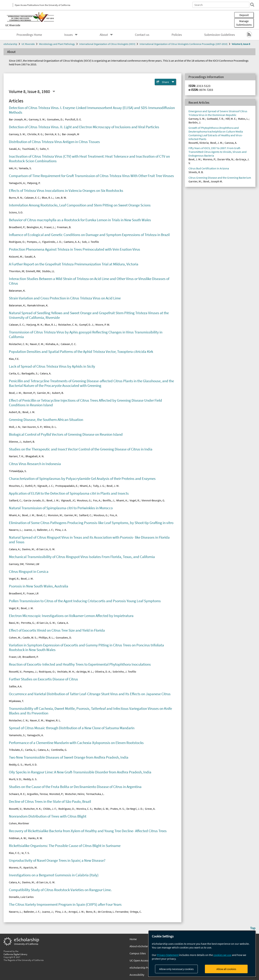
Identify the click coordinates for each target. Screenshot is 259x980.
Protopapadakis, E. (67, 486)
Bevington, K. (35, 227)
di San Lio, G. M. (46, 549)
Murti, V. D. (31, 764)
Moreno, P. (15, 867)
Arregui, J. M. (76, 912)
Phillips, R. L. (46, 637)
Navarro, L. (15, 530)
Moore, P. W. (103, 325)
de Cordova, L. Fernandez (113, 912)
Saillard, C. (15, 500)
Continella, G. (59, 750)
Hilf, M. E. (231, 119)
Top (253, 928)
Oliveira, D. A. (103, 672)
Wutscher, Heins (75, 794)
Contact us (142, 35)
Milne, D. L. (50, 427)
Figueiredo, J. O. (52, 242)
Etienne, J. (15, 442)
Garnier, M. (44, 393)
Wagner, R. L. (53, 720)
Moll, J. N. (15, 427)
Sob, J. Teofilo (90, 242)
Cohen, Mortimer (19, 823)
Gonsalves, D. (55, 119)
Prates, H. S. (117, 809)
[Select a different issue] (54, 92)
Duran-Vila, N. (226, 159)
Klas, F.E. (14, 359)
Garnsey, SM (16, 564)
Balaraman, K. (17, 291)
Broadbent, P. (17, 227)
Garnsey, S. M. (37, 119)
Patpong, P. (34, 183)
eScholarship (10, 44)
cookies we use (222, 955)
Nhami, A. (85, 486)
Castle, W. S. (30, 637)
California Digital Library (15, 954)
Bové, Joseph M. (213, 181)
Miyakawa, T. (16, 701)
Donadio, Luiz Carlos (21, 897)
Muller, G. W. (101, 809)
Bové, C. (41, 515)
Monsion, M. (55, 515)
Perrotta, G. (28, 623)
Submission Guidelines (220, 35)
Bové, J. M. (15, 393)
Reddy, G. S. (16, 764)
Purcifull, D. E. (73, 119)
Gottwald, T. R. (215, 119)
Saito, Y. (44, 149)
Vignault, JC (68, 500)
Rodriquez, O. (47, 672)
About (104, 35)
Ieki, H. (13, 168)
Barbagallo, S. (30, 373)
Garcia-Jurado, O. (34, 500)
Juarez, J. (29, 530)
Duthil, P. (30, 486)
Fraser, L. (50, 227)
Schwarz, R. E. (17, 794)
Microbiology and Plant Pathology (57, 44)
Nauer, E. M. (37, 344)
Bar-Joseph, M (71, 134)
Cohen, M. (15, 637)
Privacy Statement (168, 955)
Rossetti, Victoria (198, 143)
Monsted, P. (56, 794)
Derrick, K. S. (52, 134)
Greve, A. (150, 809)
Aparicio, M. (30, 867)
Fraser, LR (33, 593)
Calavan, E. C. (32, 198)
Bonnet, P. (29, 393)
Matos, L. (243, 119)
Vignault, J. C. (45, 486)
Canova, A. (231, 143)
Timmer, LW (32, 564)
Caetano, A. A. (72, 242)
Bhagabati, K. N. (35, 456)
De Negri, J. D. (135, 809)
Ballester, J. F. (45, 530)
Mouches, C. (16, 486)
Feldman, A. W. (18, 838)
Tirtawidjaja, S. (18, 471)
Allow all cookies (226, 969)
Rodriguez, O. (17, 242)
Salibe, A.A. (16, 686)
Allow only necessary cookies (176, 969)
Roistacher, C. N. (68, 325)
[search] (251, 5)
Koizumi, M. (16, 256)
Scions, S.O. (16, 212)
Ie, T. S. (26, 853)
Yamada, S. (25, 168)
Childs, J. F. (50, 809)
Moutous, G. (84, 500)
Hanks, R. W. (35, 838)
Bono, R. (91, 912)
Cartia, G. (14, 373)
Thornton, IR (16, 271)
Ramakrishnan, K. (38, 305)
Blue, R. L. (48, 198)
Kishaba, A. (52, 344)
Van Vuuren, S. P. (32, 427)
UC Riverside (13, 25)
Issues (69, 35)
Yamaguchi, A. (17, 183)
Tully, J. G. (99, 486)
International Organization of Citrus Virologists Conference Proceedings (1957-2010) (184, 44)
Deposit (244, 15)
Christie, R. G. (35, 134)
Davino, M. (28, 549)
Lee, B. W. (61, 198)
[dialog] (202, 954)
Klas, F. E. (14, 853)
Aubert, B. (58, 393)
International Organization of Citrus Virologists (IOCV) (107, 44)
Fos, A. (97, 500)
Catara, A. (46, 373)
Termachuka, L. (95, 794)
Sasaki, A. (15, 149)
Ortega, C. (136, 912)
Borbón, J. (195, 122)
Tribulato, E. (16, 750)
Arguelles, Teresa (37, 794)
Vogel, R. (135, 500)
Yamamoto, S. (17, 735)
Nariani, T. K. (16, 456)
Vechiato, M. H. (66, 672)
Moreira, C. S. (84, 809)
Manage (244, 23)
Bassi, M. (14, 623)
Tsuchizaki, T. (30, 149)
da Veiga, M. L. (85, 672)
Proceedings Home (29, 35)
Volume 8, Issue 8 (241, 44)
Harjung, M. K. (35, 325)
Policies (177, 35)
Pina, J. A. (61, 530)
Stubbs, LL (48, 271)
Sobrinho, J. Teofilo (124, 672)
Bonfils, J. (109, 500)
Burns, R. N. (16, 198)
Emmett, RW (33, 271)
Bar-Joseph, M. (18, 119)
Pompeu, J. (34, 242)
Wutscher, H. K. (32, 809)
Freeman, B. (64, 227)
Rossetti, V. (15, 672)
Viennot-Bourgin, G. (153, 500)
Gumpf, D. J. (86, 325)
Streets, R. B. (196, 172)
